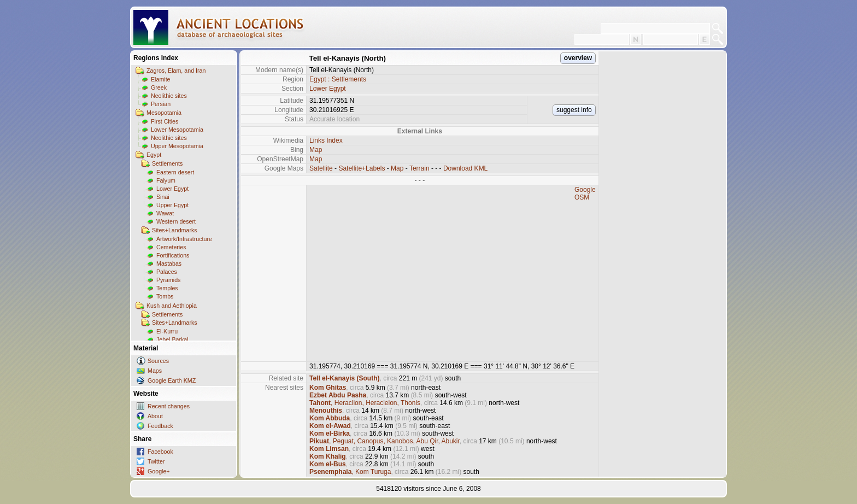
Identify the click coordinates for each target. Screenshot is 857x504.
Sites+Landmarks (175, 230)
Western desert (176, 221)
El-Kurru (167, 331)
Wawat (165, 213)
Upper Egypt (172, 205)
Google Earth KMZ (172, 380)
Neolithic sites (169, 96)
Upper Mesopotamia (177, 146)
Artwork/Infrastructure (184, 239)
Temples (167, 288)
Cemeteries (171, 247)
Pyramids (168, 280)
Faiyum (166, 180)
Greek (159, 87)
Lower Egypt (172, 189)
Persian (161, 104)
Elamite (161, 79)
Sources (158, 361)
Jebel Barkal (172, 339)
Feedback (160, 426)
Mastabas (169, 263)
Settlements (167, 163)
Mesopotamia (164, 113)
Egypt (154, 155)
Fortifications (173, 255)
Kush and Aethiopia (172, 306)
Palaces (167, 272)
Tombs (165, 296)
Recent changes (169, 406)
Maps (155, 371)
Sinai (163, 197)
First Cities (165, 121)
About (155, 416)
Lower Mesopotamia (177, 130)
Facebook (160, 452)
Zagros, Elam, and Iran (176, 71)
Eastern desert (175, 172)
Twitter (156, 461)
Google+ (159, 471)
